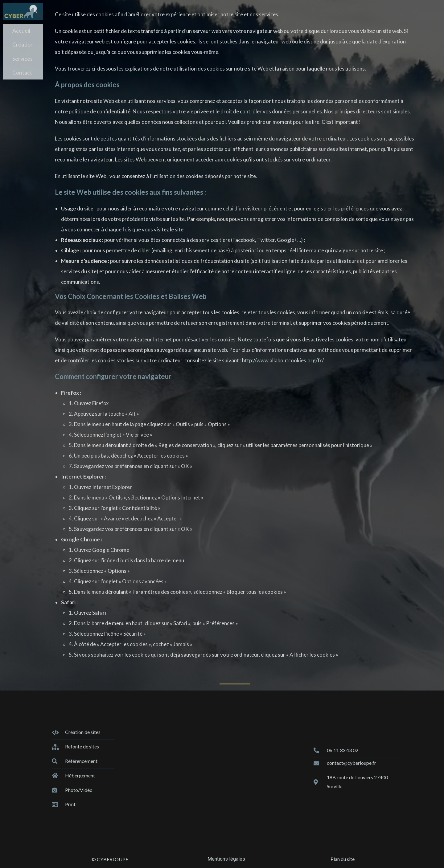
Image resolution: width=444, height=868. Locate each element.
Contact (22, 67)
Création (23, 42)
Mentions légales (226, 859)
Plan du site (343, 859)
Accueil (21, 30)
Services (23, 55)
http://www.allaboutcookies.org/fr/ (283, 360)
